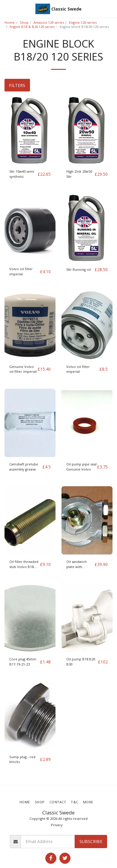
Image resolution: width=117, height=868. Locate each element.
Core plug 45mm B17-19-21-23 (23, 662)
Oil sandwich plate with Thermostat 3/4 (79, 564)
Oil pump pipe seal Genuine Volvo (81, 467)
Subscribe (91, 841)
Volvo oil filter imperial (21, 271)
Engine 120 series (83, 22)
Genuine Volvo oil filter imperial (23, 369)
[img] (30, 130)
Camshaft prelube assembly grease (24, 467)
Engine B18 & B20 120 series (32, 27)
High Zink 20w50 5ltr (79, 174)
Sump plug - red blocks (22, 759)
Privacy (57, 825)
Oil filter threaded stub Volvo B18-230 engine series (24, 564)
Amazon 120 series (49, 22)
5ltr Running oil (79, 269)
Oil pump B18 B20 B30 (81, 662)
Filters (17, 85)
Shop (24, 22)
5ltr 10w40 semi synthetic (22, 174)
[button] (7, 9)
